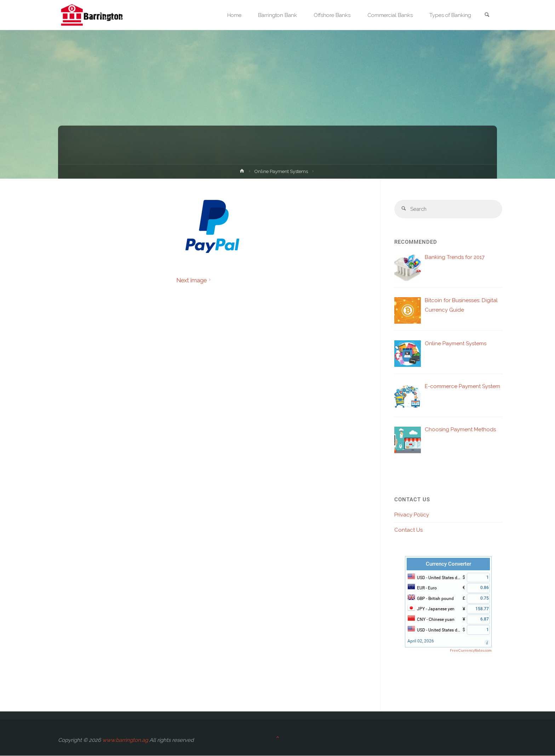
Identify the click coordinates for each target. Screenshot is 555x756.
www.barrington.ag (125, 740)
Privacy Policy (412, 515)
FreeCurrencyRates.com (471, 651)
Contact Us (408, 530)
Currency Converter (448, 564)
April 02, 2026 (421, 641)
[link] (487, 15)
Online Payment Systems (281, 171)
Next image (194, 280)
